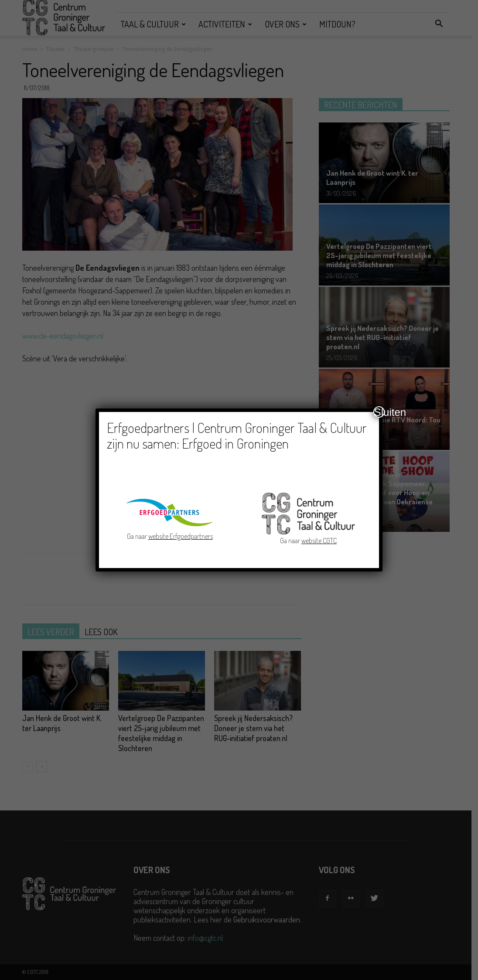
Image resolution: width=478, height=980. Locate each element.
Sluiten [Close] (379, 412)
